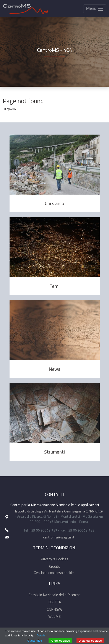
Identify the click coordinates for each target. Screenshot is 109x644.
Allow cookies (60, 641)
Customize (35, 641)
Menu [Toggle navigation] (95, 8)
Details (41, 635)
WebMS (54, 616)
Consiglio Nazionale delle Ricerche (55, 595)
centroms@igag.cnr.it (59, 537)
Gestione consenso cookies (55, 573)
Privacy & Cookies (54, 559)
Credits (55, 566)
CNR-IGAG (55, 609)
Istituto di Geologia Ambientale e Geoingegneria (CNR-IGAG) (59, 511)
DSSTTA (55, 602)
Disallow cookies (90, 641)
